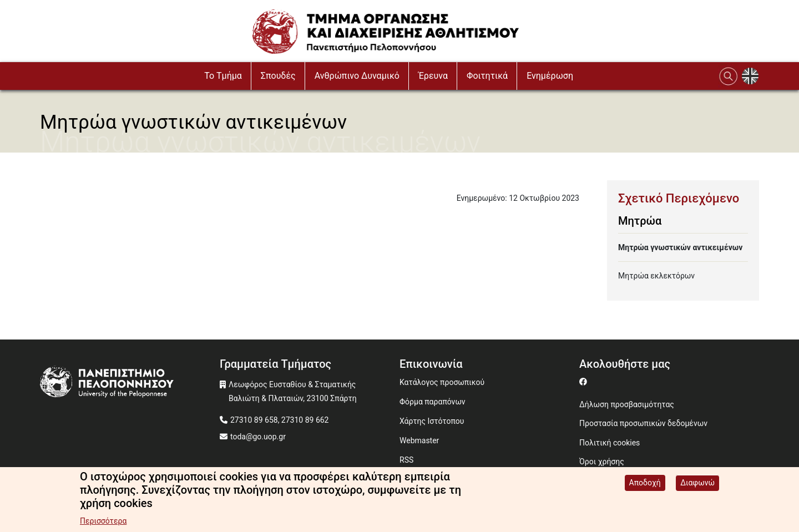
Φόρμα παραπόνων (433, 402)
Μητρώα (640, 221)
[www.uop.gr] (130, 384)
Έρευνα (433, 76)
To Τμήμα (223, 76)
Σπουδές (278, 76)
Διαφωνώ (697, 484)
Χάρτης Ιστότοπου (432, 421)
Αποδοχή (645, 484)
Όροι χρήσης (602, 462)
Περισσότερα (103, 523)
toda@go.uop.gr (258, 437)
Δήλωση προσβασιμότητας (627, 404)
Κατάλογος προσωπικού (442, 382)
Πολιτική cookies (610, 443)
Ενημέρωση (550, 76)
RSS (406, 460)
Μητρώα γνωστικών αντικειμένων (680, 247)
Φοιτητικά (487, 76)
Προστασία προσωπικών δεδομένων (643, 423)
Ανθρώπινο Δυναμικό (357, 76)
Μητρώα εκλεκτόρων (656, 276)
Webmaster (419, 440)
